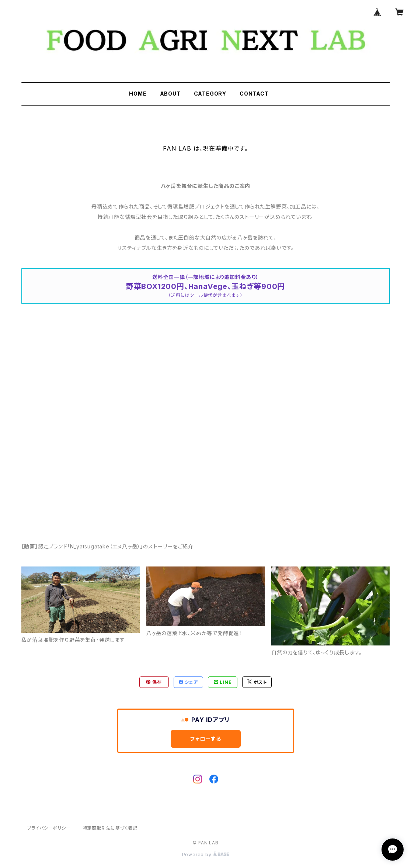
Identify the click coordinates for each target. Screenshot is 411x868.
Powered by (206, 855)
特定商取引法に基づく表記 (110, 828)
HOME (138, 94)
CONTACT (254, 94)
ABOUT (170, 94)
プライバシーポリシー (49, 828)
